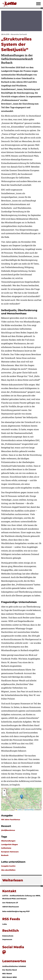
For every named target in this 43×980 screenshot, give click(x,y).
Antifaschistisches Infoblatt (14, 966)
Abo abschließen (8, 870)
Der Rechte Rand (10, 970)
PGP (28, 911)
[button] (21, 797)
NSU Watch (7, 974)
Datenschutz (8, 936)
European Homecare (10, 852)
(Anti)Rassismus (8, 830)
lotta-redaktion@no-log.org (14, 911)
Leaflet (19, 810)
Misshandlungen (8, 841)
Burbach (5, 855)
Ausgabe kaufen (8, 866)
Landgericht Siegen (10, 844)
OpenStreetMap (29, 810)
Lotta (5, 924)
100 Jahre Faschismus (11, 820)
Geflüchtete (6, 848)
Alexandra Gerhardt (19, 34)
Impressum (7, 939)
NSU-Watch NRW (10, 977)
